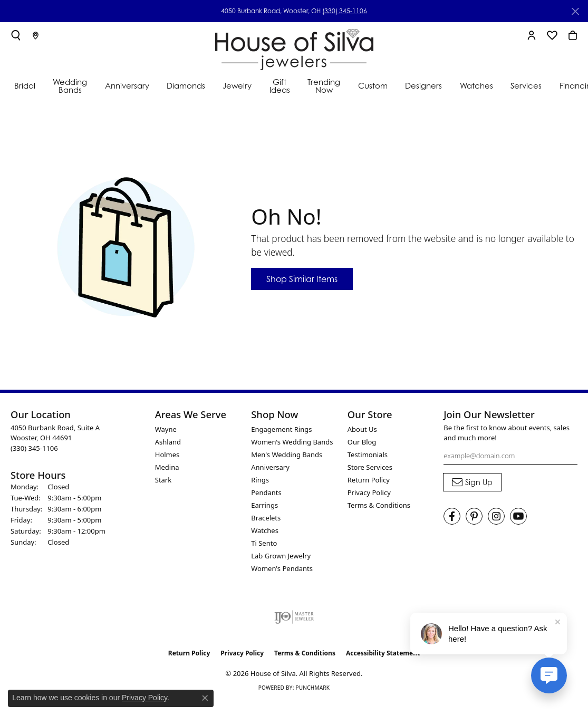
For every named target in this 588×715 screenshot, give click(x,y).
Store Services (370, 467)
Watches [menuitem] (265, 530)
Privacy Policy (369, 492)
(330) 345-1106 (345, 11)
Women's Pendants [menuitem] (282, 568)
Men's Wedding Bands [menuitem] (287, 455)
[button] (16, 35)
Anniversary (127, 85)
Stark (163, 480)
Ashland (168, 442)
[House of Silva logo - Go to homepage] (294, 47)
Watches (476, 85)
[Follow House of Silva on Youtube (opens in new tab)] (518, 516)
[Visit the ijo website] (294, 617)
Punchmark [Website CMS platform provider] (312, 688)
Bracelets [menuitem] (266, 518)
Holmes (167, 455)
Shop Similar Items (302, 279)
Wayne (166, 429)
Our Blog (362, 442)
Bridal (25, 85)
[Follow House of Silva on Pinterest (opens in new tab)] (474, 516)
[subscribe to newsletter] (472, 482)
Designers (423, 85)
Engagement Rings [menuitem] (281, 429)
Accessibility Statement (383, 653)
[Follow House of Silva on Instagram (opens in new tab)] (496, 516)
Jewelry (237, 85)
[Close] (575, 11)
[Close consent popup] (205, 698)
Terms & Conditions (379, 505)
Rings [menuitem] (260, 480)
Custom (373, 85)
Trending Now (324, 86)
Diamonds (186, 85)
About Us (362, 429)
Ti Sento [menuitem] (264, 543)
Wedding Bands (70, 86)
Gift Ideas (280, 86)
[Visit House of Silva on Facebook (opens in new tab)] (452, 516)
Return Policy (369, 480)
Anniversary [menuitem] (270, 467)
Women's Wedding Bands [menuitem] (292, 442)
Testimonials (368, 455)
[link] (36, 35)
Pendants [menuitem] (266, 492)
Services (526, 85)
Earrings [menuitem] (264, 505)
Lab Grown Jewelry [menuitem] (281, 556)
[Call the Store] (34, 448)
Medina (167, 467)
